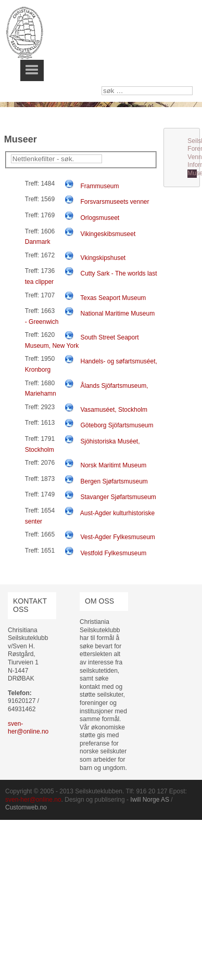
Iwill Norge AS (150, 800)
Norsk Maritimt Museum (113, 465)
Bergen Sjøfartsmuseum (114, 481)
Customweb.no (26, 807)
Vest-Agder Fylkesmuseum (117, 537)
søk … (102, 87)
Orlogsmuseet (100, 218)
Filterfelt (11, 155)
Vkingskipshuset (103, 258)
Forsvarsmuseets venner (115, 202)
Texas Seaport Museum (113, 298)
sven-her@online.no (28, 728)
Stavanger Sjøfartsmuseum (118, 497)
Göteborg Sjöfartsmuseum (117, 425)
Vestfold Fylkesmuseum (113, 553)
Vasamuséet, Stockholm (114, 410)
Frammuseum (99, 186)
